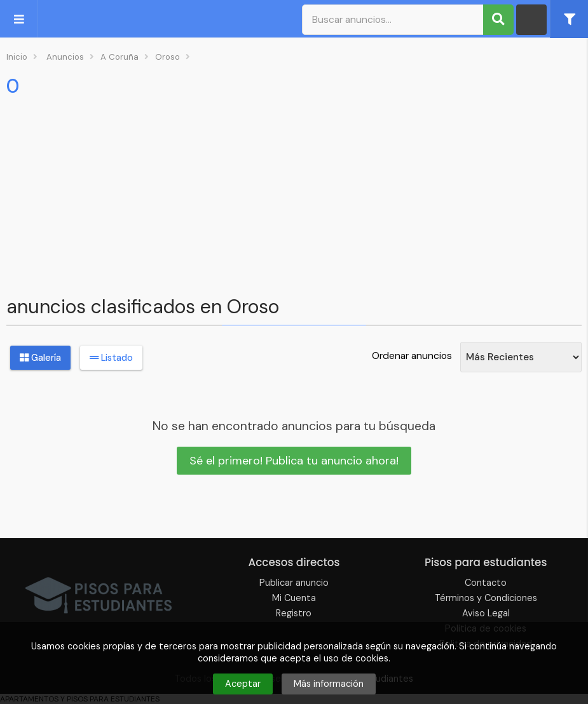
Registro (294, 613)
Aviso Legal (486, 613)
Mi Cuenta (294, 598)
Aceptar (243, 684)
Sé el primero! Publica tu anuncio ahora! (294, 461)
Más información (329, 684)
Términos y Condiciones (486, 598)
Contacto (486, 583)
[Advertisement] (294, 194)
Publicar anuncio (294, 583)
